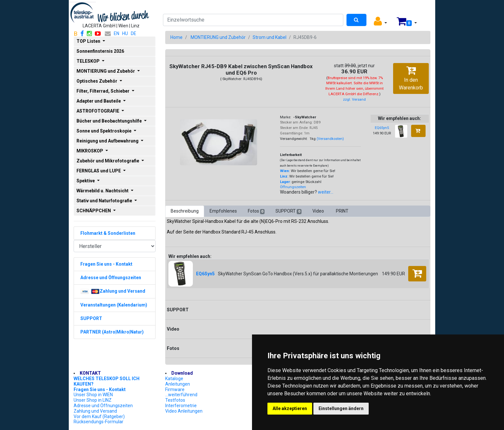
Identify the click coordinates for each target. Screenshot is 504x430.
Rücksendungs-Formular (99, 422)
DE (134, 33)
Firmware (175, 389)
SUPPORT (288, 211)
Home (176, 37)
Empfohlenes (223, 211)
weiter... (326, 192)
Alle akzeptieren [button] (290, 408)
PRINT (342, 211)
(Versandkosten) (330, 139)
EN (117, 33)
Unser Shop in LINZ (93, 400)
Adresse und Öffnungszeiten (103, 406)
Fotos (256, 211)
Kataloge (174, 379)
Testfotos (175, 400)
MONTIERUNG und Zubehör (218, 37)
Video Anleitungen (184, 411)
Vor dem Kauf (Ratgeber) (99, 416)
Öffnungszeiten (293, 187)
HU (125, 33)
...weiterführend (181, 395)
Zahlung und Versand (95, 411)
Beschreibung (185, 211)
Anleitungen (178, 384)
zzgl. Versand (354, 100)
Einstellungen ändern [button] (341, 408)
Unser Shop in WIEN (93, 395)
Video (319, 211)
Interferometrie (181, 406)
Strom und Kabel (270, 37)
